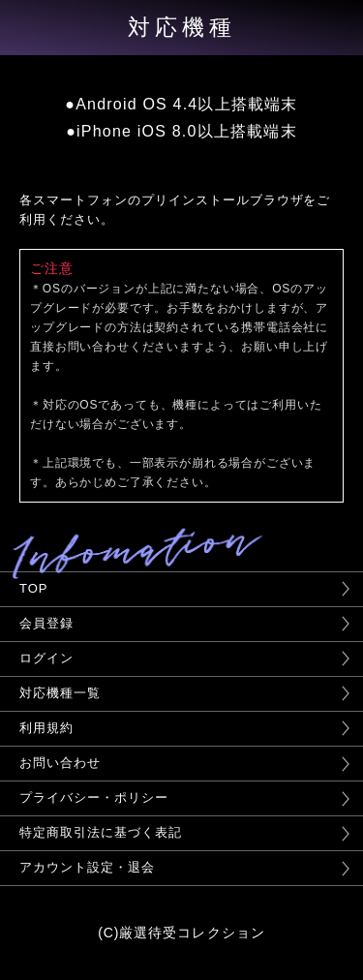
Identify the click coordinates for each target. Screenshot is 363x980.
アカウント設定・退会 (87, 867)
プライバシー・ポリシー (94, 797)
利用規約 (46, 728)
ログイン (46, 658)
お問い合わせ (60, 763)
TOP (33, 588)
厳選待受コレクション (192, 933)
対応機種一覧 (60, 693)
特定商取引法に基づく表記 (101, 832)
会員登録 (46, 623)
